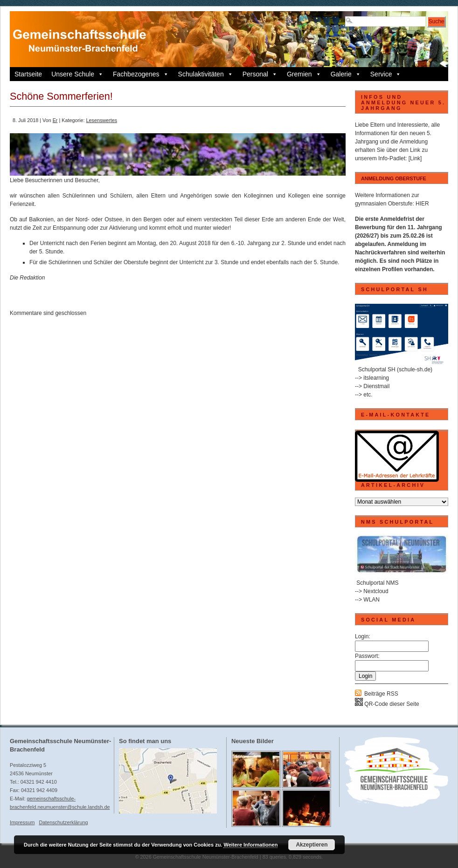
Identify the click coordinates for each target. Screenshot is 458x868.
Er (55, 120)
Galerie (346, 74)
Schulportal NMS (377, 583)
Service (386, 74)
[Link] (415, 158)
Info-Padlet (392, 158)
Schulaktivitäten (206, 74)
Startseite (28, 74)
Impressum (22, 822)
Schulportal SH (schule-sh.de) (395, 369)
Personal (260, 74)
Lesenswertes (101, 120)
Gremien (304, 74)
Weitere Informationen (250, 845)
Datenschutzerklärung (63, 822)
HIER (422, 204)
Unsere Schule (77, 74)
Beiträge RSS (381, 694)
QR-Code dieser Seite (387, 704)
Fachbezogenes (141, 74)
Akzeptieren (312, 845)
